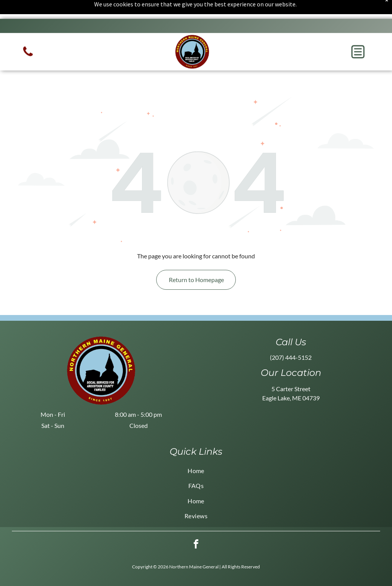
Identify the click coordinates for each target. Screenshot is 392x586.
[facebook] (196, 526)
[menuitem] (196, 451)
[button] (358, 33)
